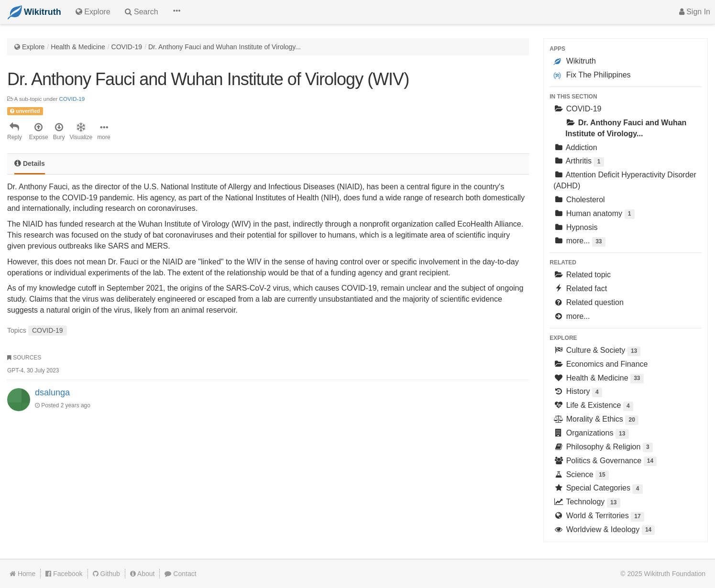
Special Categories (598, 489)
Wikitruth (575, 61)
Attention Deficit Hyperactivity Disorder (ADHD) (625, 180)
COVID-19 (127, 47)
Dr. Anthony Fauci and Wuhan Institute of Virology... (225, 47)
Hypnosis (575, 227)
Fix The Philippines (592, 75)
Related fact (580, 289)
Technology (587, 503)
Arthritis (578, 162)
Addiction (575, 147)
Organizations (591, 434)
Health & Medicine (78, 47)
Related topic (582, 275)
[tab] (30, 164)
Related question (588, 302)
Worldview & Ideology (604, 530)
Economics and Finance (600, 364)
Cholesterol (579, 200)
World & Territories (599, 517)
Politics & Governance (605, 462)
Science (581, 475)
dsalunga (52, 392)
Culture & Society (597, 351)
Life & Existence (593, 406)
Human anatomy (594, 214)
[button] (176, 12)
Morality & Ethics (596, 420)
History (578, 392)
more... (579, 242)
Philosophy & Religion (603, 448)
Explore (33, 47)
